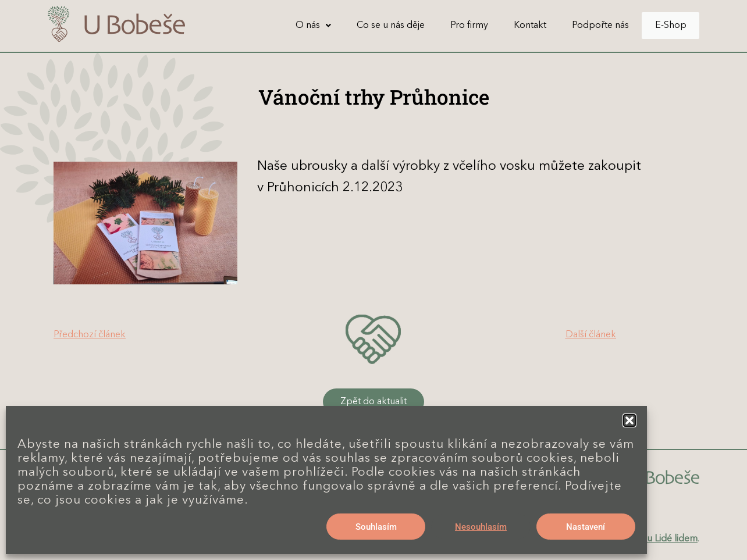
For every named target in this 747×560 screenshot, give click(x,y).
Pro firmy (457, 26)
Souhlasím (376, 527)
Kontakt (518, 26)
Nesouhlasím (481, 527)
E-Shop (664, 26)
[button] (629, 420)
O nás (301, 26)
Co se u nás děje (378, 26)
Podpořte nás (588, 26)
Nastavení (586, 527)
